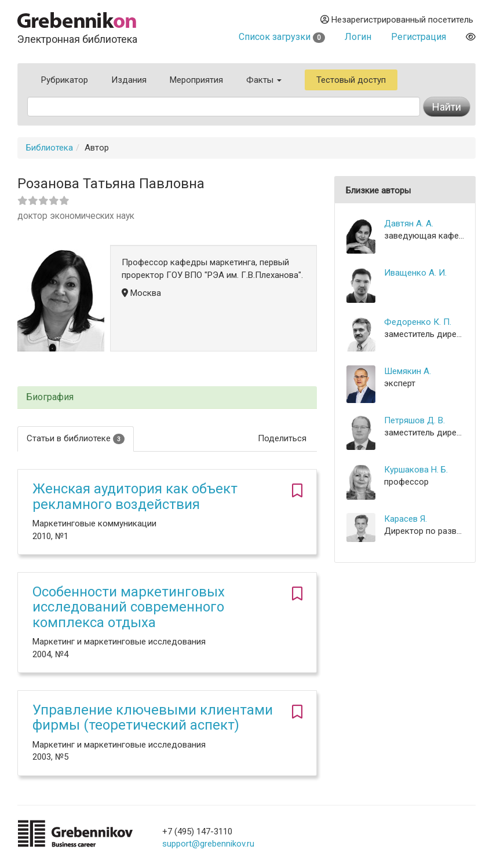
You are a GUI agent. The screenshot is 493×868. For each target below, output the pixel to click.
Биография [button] (50, 397)
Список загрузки (282, 37)
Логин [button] (358, 37)
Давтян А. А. (409, 224)
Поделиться (282, 438)
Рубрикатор (65, 80)
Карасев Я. (406, 519)
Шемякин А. (408, 371)
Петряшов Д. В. (415, 420)
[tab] (167, 398)
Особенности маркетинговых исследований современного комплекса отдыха (129, 607)
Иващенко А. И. (415, 273)
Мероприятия (196, 80)
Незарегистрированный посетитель (397, 20)
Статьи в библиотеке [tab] (76, 439)
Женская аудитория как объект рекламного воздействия (135, 496)
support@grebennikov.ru (208, 844)
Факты (264, 80)
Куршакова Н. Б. (416, 470)
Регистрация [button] (419, 37)
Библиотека (50, 148)
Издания (129, 80)
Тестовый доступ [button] (351, 80)
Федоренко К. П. (418, 322)
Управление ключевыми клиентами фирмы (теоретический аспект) (153, 717)
